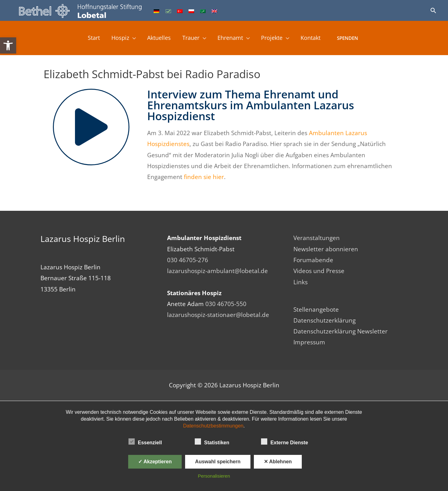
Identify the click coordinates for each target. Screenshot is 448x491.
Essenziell (145, 441)
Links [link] (301, 282)
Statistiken (212, 441)
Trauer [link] (190, 38)
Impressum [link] (309, 342)
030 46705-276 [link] (188, 260)
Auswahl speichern (218, 462)
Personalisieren (214, 476)
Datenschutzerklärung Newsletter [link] (341, 332)
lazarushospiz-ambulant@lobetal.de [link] (217, 271)
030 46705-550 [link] (226, 304)
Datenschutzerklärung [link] (324, 320)
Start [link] (88, 38)
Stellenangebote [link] (316, 309)
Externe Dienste (285, 441)
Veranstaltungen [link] (317, 238)
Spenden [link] (355, 38)
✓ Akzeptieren (155, 462)
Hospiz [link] (116, 38)
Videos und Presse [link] (319, 271)
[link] (8, 45)
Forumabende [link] (313, 260)
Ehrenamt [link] (232, 38)
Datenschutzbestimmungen (213, 426)
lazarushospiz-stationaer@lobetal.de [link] (218, 315)
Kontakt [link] (316, 38)
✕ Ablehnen (278, 462)
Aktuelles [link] (156, 38)
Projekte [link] (276, 38)
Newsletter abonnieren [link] (326, 249)
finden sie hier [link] (204, 177)
